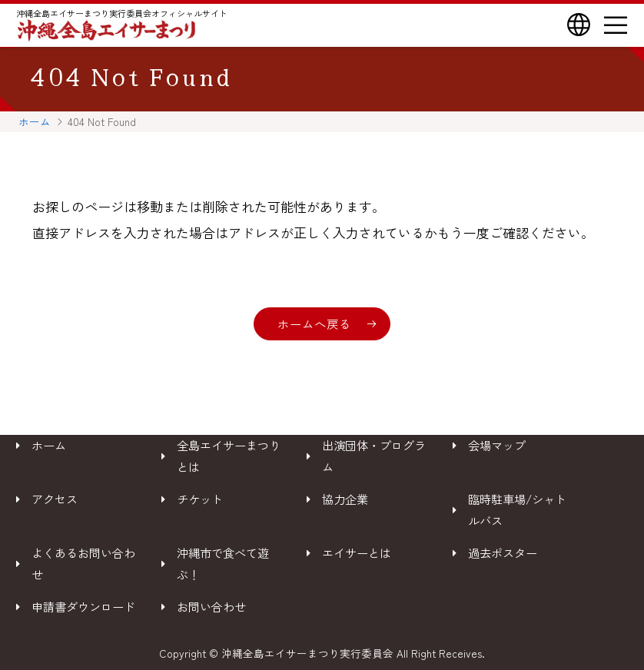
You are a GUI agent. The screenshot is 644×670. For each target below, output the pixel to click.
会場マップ (497, 445)
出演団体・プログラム (374, 456)
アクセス (55, 499)
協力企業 (345, 499)
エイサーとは (357, 552)
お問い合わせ (211, 606)
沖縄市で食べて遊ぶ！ (223, 563)
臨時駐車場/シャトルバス (517, 509)
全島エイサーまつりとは (229, 456)
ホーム (35, 121)
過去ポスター (503, 552)
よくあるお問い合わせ (83, 563)
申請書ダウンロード (83, 606)
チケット (200, 499)
